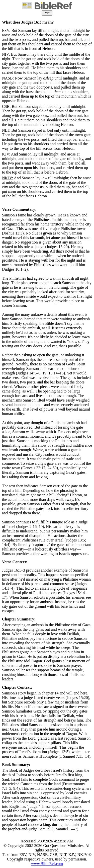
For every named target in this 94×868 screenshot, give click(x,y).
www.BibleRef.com (47, 864)
